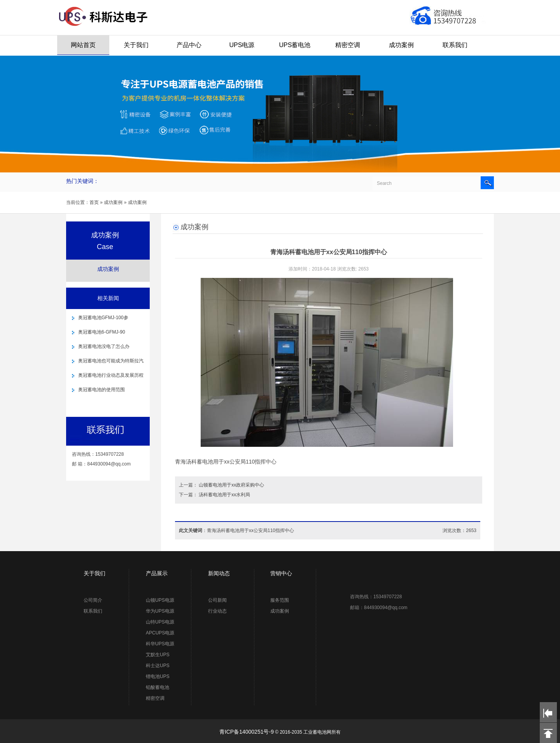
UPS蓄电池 (295, 45)
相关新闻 (108, 298)
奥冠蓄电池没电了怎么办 (104, 346)
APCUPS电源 (160, 633)
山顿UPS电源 (160, 600)
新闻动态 (219, 573)
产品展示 (157, 573)
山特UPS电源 (160, 622)
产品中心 (189, 45)
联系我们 (455, 45)
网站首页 (83, 45)
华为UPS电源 (160, 611)
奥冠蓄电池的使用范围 (101, 390)
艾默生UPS (158, 655)
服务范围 (280, 600)
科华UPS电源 (160, 644)
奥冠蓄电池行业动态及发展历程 (111, 375)
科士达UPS (158, 666)
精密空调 (348, 45)
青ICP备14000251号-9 (247, 732)
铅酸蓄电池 (157, 687)
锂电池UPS (158, 676)
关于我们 (136, 45)
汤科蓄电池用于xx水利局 (224, 495)
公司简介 (93, 600)
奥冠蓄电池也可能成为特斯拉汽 (111, 361)
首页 (94, 202)
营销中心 (281, 573)
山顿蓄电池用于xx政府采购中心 (231, 485)
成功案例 (401, 45)
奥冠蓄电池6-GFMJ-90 (102, 332)
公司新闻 (217, 600)
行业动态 (217, 611)
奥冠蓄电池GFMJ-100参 (103, 318)
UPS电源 (242, 45)
